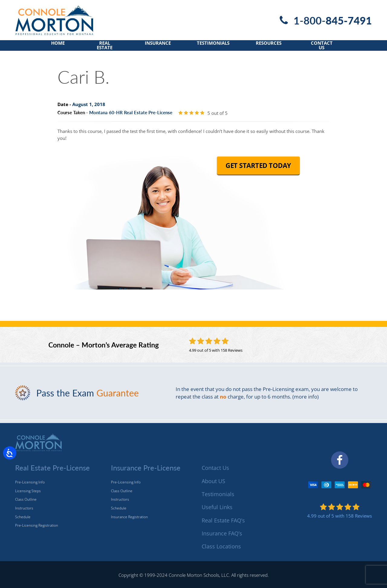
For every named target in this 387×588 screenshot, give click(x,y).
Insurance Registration (129, 517)
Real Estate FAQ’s (223, 520)
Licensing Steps (28, 491)
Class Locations (221, 546)
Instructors (24, 508)
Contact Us (331, 47)
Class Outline (26, 499)
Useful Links (217, 507)
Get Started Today (258, 169)
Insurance (157, 47)
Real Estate (100, 47)
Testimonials (216, 47)
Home (49, 47)
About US (213, 481)
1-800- (331, 20)
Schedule (23, 517)
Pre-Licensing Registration (37, 525)
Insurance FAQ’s (222, 533)
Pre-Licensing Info (30, 482)
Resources (274, 47)
